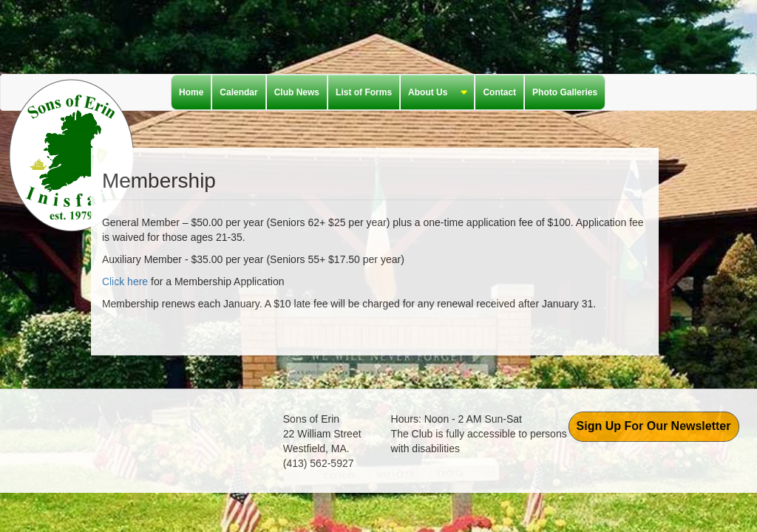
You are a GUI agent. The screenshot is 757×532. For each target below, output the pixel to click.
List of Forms (364, 92)
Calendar (238, 92)
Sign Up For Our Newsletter (654, 426)
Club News (297, 92)
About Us (434, 93)
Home (191, 92)
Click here (125, 282)
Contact (499, 92)
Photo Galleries (565, 92)
